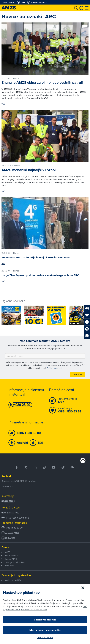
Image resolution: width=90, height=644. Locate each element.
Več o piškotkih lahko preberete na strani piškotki (45, 608)
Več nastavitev (45, 637)
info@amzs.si (7, 486)
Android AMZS (12, 533)
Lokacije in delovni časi (15, 562)
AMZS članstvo (11, 556)
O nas (5, 547)
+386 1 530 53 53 (20, 518)
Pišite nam (9, 566)
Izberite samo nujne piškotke (45, 630)
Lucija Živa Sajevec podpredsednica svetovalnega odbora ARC (40, 275)
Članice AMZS (11, 559)
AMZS (7, 552)
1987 (17, 513)
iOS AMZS (10, 538)
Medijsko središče (13, 580)
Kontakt (6, 476)
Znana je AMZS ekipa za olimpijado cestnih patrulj (42, 82)
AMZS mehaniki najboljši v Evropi (29, 170)
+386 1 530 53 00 (14, 528)
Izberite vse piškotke (45, 620)
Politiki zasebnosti (54, 368)
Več (3, 104)
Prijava (78, 375)
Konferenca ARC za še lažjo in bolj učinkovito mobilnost (36, 257)
